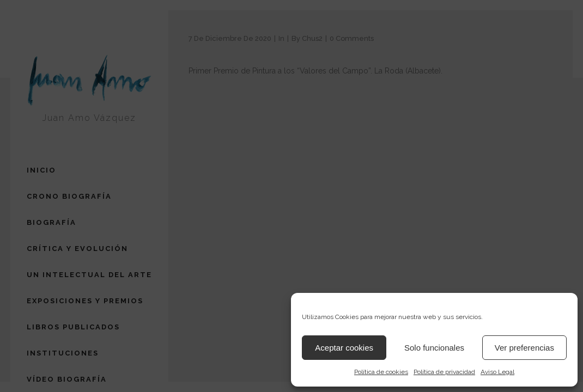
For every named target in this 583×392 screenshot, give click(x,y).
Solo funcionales (434, 348)
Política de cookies (381, 372)
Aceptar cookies (344, 348)
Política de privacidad (444, 372)
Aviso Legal (497, 372)
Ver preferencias (524, 348)
